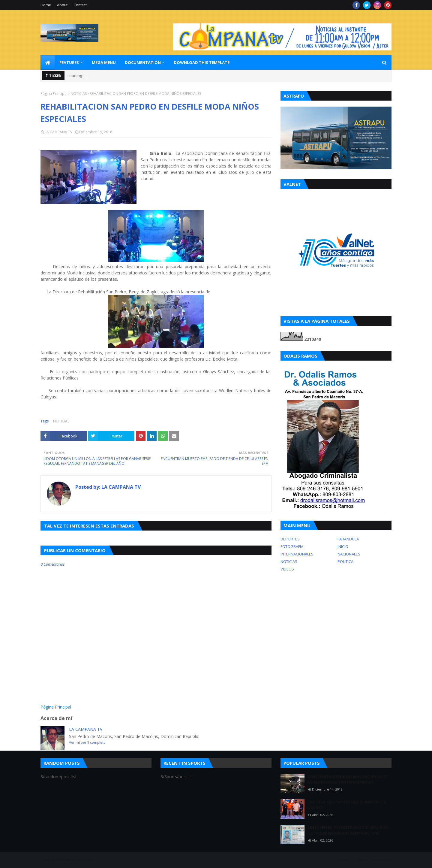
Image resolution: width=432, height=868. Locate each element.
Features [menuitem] (69, 62)
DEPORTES (290, 539)
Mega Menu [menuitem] (104, 62)
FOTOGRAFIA (292, 546)
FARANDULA (348, 539)
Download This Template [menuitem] (202, 62)
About (62, 5)
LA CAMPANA (82, 860)
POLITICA (345, 561)
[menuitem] (48, 62)
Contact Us (382, 860)
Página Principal (54, 94)
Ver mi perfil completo (87, 742)
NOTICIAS (79, 94)
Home (46, 5)
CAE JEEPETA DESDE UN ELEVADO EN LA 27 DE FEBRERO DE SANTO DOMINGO (348, 779)
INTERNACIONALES (297, 554)
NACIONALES (349, 554)
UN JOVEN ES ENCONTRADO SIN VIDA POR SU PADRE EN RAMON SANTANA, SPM (348, 830)
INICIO (343, 546)
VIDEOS (287, 569)
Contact (80, 5)
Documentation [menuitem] (143, 62)
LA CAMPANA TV (58, 132)
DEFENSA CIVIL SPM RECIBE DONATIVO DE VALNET (348, 805)
